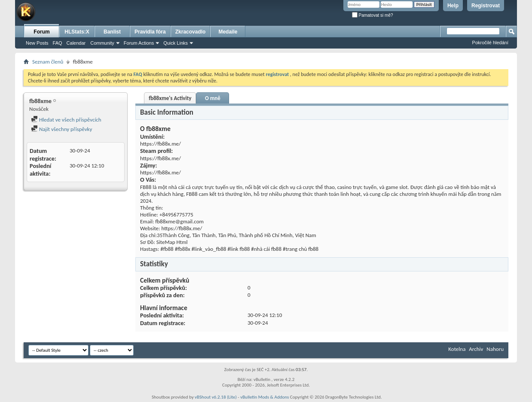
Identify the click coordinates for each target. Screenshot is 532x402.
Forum (41, 32)
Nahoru (495, 349)
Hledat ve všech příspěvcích (66, 120)
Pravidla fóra (150, 32)
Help (453, 6)
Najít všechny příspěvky (61, 129)
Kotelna (457, 349)
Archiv (476, 349)
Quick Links (176, 43)
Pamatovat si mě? (373, 15)
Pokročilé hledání (490, 43)
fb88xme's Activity (170, 98)
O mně (213, 98)
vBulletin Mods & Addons (264, 397)
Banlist (112, 32)
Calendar (76, 43)
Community (102, 43)
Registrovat (486, 6)
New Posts (37, 43)
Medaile (228, 32)
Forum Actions (139, 43)
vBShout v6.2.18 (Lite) (216, 397)
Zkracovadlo (191, 32)
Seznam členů (48, 62)
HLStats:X (77, 32)
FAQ (58, 43)
